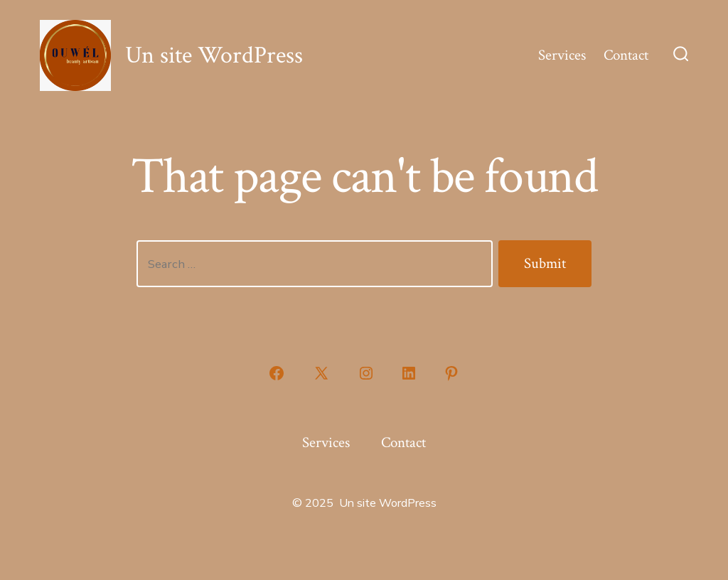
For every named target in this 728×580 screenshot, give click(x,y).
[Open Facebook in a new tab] (277, 373)
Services (562, 55)
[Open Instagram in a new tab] (366, 373)
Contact (626, 55)
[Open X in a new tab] (321, 373)
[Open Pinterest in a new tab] (451, 373)
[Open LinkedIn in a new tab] (409, 373)
